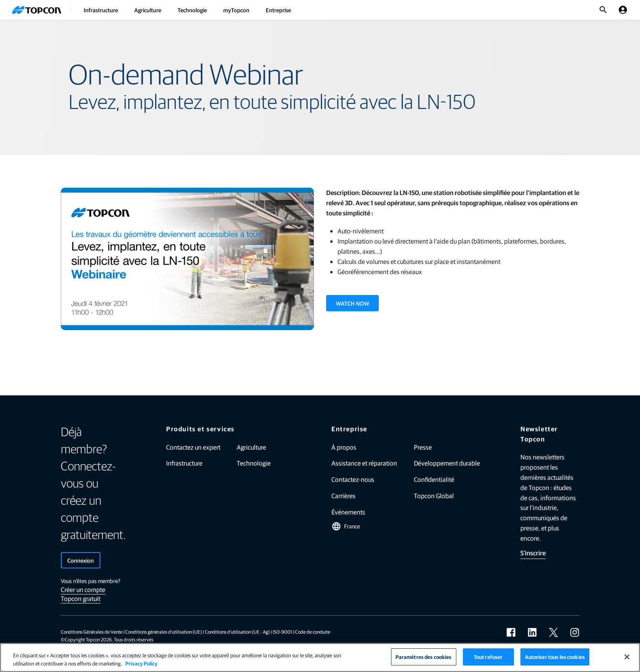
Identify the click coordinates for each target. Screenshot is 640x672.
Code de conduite (313, 632)
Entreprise (278, 10)
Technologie (192, 10)
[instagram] (575, 632)
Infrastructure (101, 10)
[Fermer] (627, 657)
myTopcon (236, 10)
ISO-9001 (282, 632)
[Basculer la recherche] (603, 10)
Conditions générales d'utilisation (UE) (164, 632)
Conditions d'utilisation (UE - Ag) (237, 632)
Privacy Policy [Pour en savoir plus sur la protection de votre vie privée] (141, 663)
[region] (320, 658)
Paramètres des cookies (424, 657)
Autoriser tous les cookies (555, 657)
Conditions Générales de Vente (92, 632)
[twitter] (553, 632)
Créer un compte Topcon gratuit (83, 594)
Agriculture (148, 10)
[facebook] (511, 632)
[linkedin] (532, 632)
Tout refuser (488, 657)
